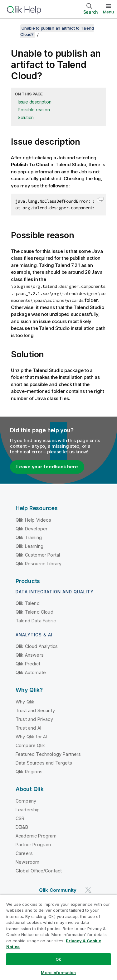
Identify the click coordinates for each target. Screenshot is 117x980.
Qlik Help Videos (34, 520)
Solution (26, 117)
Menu (108, 12)
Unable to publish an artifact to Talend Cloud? (57, 31)
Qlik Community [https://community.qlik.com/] (58, 890)
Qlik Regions (29, 772)
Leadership (28, 810)
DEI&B (22, 827)
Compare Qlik (30, 745)
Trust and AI (28, 728)
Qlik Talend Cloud (34, 612)
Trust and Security (35, 710)
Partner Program (33, 845)
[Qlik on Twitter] (88, 890)
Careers (24, 853)
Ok (58, 959)
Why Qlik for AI (31, 737)
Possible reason (34, 110)
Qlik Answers (30, 655)
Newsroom (27, 862)
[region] (58, 937)
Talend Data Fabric (36, 621)
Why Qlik (25, 702)
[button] (100, 200)
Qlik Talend (28, 603)
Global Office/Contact (39, 871)
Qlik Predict (28, 664)
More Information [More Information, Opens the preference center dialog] (58, 973)
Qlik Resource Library (39, 564)
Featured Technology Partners (48, 754)
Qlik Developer (32, 529)
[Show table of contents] (12, 28)
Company (26, 801)
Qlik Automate (31, 672)
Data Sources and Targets (44, 763)
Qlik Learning (29, 546)
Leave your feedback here (47, 467)
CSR (20, 818)
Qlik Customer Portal (38, 555)
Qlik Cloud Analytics (37, 646)
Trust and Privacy (34, 719)
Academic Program (36, 836)
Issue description (35, 102)
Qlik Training (29, 537)
